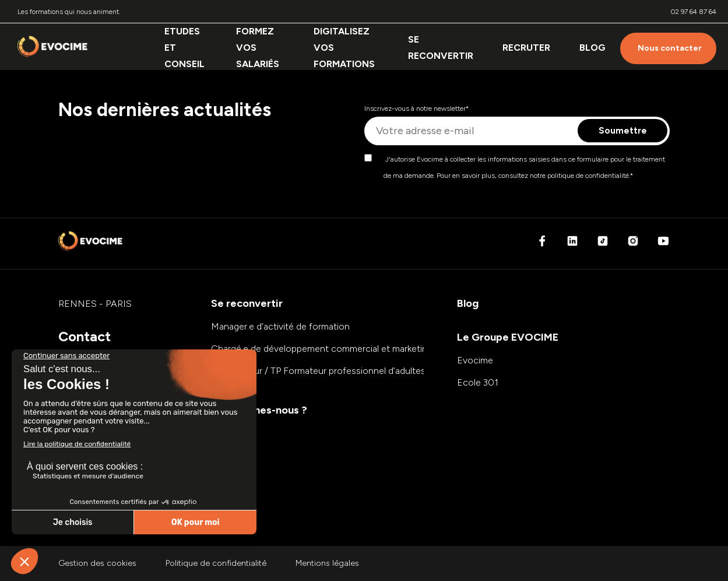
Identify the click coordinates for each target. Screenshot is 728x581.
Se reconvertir (441, 48)
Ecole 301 (478, 382)
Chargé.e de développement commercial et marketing (322, 349)
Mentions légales (327, 563)
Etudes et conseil (184, 48)
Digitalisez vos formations (344, 48)
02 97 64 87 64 (694, 12)
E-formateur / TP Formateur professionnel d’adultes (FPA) (331, 371)
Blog (592, 48)
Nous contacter (670, 48)
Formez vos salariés (258, 48)
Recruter (526, 48)
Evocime (475, 360)
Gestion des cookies (97, 563)
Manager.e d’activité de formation (280, 326)
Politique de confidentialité (216, 563)
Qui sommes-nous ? (259, 410)
